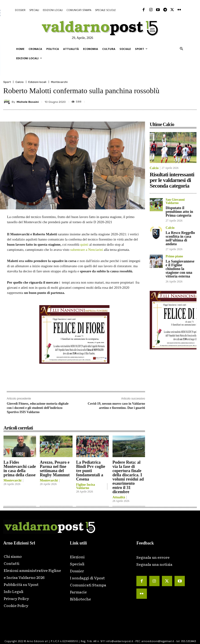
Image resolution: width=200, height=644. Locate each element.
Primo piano (174, 256)
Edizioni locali (37, 82)
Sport (7, 82)
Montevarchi (59, 82)
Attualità (119, 497)
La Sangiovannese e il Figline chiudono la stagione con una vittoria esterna (180, 269)
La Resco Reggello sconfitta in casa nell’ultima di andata (180, 238)
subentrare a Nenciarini (87, 250)
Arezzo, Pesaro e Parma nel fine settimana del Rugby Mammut (55, 469)
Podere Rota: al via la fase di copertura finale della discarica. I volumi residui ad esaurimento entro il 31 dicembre (128, 477)
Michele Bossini (28, 102)
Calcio (20, 82)
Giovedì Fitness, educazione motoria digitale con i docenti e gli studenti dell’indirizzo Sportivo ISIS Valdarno (38, 408)
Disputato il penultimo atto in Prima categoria (179, 212)
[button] (181, 49)
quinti (85, 244)
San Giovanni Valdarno (175, 201)
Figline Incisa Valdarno (86, 486)
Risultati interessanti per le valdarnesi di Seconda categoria (172, 180)
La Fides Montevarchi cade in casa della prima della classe (20, 469)
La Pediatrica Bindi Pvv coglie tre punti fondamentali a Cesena (91, 471)
